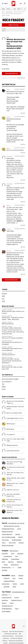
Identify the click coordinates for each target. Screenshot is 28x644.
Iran (15, 9)
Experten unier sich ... (13, 490)
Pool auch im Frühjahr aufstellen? (13, 338)
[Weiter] (25, 9)
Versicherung (15, 565)
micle (8, 90)
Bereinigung (10, 429)
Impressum (5, 632)
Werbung (5, 641)
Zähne (14, 587)
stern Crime (12, 543)
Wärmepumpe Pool (8, 324)
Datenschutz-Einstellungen (16, 641)
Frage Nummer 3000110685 (9, 78)
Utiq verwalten (19, 636)
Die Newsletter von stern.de (16, 523)
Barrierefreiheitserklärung (16, 632)
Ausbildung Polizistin (8, 355)
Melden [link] (23, 113)
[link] (25, 3)
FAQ (3, 384)
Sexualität (7, 587)
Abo (21, 3)
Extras (8, 9)
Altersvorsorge (14, 551)
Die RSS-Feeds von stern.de (12, 526)
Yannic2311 (10, 157)
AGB (20, 634)
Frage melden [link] (21, 78)
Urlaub (6, 565)
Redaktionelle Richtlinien (11, 634)
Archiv (4, 389)
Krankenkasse (15, 559)
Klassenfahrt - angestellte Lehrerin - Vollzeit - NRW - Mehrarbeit (13, 318)
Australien (5, 554)
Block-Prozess (21, 9)
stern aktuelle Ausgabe (9, 537)
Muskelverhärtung (7, 606)
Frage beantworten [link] (11, 73)
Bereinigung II (11, 424)
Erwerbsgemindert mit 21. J (15, 418)
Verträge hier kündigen (16, 638)
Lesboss (9, 229)
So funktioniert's (7, 381)
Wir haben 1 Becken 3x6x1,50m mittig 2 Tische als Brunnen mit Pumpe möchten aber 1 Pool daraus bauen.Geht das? (13, 331)
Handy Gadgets (6, 611)
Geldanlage (5, 559)
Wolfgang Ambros (12, 445)
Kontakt (5, 643)
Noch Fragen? (9, 12)
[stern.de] (13, 3)
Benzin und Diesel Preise (14, 413)
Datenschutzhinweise (8, 636)
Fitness (21, 578)
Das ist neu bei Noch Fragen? (10, 379)
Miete (3, 562)
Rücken (15, 584)
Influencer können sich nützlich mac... (14, 501)
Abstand (4, 294)
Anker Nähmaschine (13, 451)
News (3, 9)
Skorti (8, 117)
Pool (3, 299)
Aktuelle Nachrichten (8, 529)
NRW (3, 296)
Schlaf (22, 584)
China (13, 554)
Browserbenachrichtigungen (16, 643)
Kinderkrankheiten (9, 581)
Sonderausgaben (17, 540)
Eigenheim (20, 554)
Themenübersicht (7, 534)
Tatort (17, 609)
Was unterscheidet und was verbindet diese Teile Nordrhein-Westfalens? (12, 361)
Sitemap (18, 534)
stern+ (4, 543)
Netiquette (6, 638)
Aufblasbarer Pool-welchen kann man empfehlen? (12, 349)
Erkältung (7, 578)
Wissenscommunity (7, 532)
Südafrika (20, 562)
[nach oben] (24, 626)
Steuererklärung (7, 597)
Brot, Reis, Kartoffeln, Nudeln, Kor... (13, 495)
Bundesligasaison (7, 609)
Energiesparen (8, 556)
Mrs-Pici (9, 251)
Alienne (9, 206)
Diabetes (21, 576)
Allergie (13, 576)
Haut (14, 578)
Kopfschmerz (6, 584)
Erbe (16, 556)
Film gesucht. (11, 435)
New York (11, 562)
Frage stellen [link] (13, 25)
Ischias (11, 603)
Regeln (4, 387)
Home (3, 12)
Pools (3, 301)
